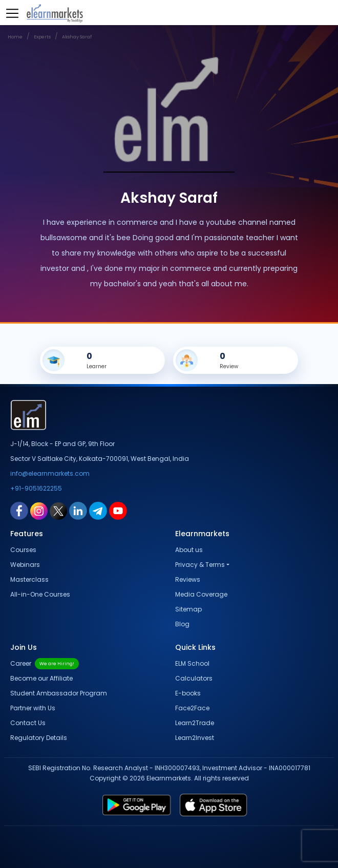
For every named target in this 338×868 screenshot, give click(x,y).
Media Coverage (201, 594)
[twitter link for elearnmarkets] (58, 511)
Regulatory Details (39, 738)
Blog (182, 624)
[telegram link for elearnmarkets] (98, 511)
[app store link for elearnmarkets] (251, 805)
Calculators (194, 678)
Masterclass (29, 579)
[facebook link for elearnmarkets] (19, 511)
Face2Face (192, 708)
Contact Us (28, 723)
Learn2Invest (195, 738)
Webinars (25, 565)
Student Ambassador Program (59, 693)
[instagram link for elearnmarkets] (39, 511)
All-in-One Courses (40, 594)
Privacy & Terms (200, 565)
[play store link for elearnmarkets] (100, 805)
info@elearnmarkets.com (50, 473)
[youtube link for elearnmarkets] (118, 511)
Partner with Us (33, 708)
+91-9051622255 (36, 488)
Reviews (188, 579)
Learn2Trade (195, 723)
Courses (23, 550)
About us (189, 550)
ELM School (192, 663)
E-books (188, 693)
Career (45, 663)
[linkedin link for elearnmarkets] (78, 511)
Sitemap (188, 609)
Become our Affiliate (41, 678)
